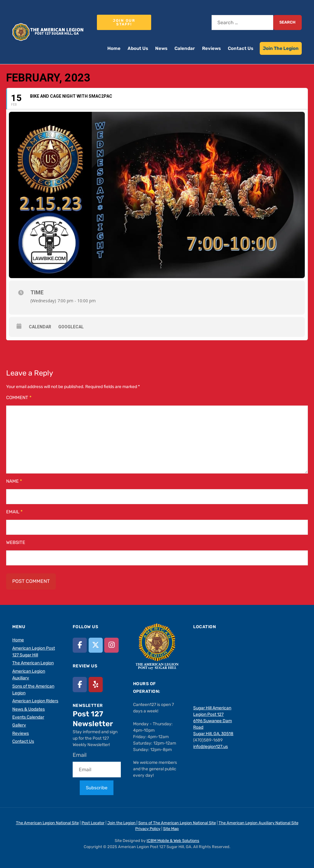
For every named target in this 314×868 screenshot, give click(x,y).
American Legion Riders (35, 701)
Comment (19, 398)
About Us (138, 48)
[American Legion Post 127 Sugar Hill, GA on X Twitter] (96, 645)
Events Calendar (28, 717)
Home (114, 48)
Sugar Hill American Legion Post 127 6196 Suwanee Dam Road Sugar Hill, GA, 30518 (213, 721)
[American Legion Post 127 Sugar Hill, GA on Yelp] (96, 684)
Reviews (211, 48)
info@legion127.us (211, 747)
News (161, 48)
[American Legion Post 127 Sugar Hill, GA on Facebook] (80, 645)
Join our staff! (124, 22)
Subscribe (97, 788)
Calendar (185, 48)
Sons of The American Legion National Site (177, 823)
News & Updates (29, 709)
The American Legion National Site (47, 823)
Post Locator (93, 823)
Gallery (19, 725)
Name (14, 481)
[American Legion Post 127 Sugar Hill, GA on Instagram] (111, 645)
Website (16, 542)
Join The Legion (281, 48)
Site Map (171, 829)
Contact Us (241, 48)
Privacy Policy (148, 829)
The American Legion (33, 663)
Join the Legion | (122, 823)
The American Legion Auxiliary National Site (258, 823)
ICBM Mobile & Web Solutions (173, 841)
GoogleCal (71, 327)
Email (14, 512)
